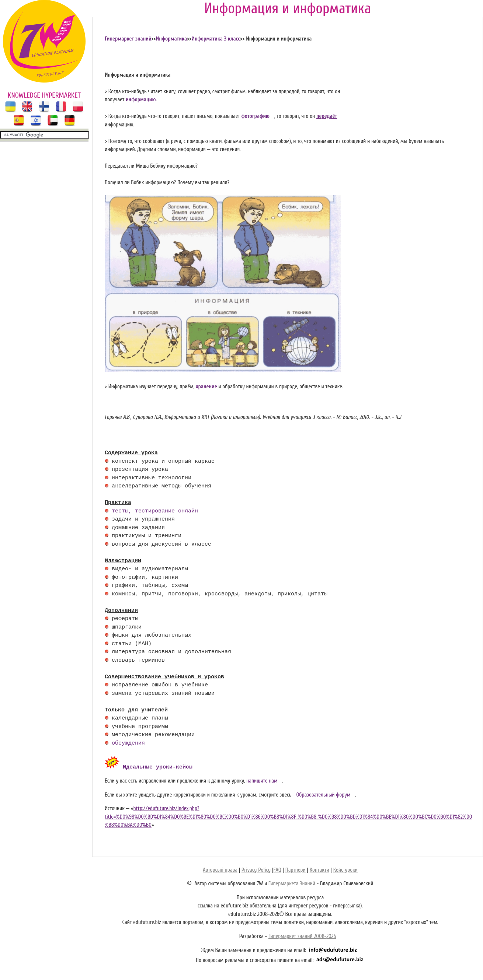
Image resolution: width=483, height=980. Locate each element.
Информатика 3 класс (216, 39)
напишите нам (262, 780)
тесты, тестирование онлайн (155, 511)
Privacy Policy (256, 869)
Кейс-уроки (345, 869)
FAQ (277, 869)
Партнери (296, 869)
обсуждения (128, 743)
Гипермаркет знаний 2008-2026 (302, 935)
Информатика (172, 39)
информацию (141, 100)
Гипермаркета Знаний (292, 883)
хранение (206, 387)
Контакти (319, 869)
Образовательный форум (323, 794)
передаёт (327, 116)
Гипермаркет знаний (128, 39)
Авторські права (220, 869)
